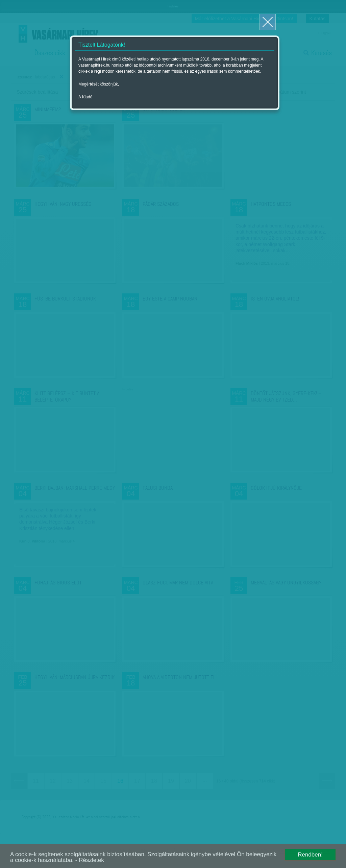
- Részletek (90, 860)
